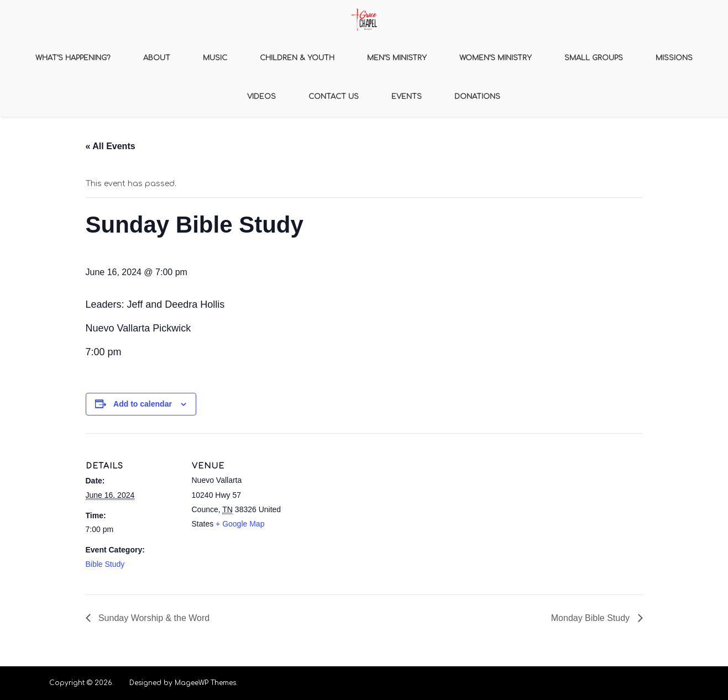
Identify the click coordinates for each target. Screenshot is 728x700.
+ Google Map (240, 524)
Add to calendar (143, 404)
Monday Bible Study (592, 618)
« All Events (111, 146)
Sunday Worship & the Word (153, 618)
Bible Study (105, 564)
